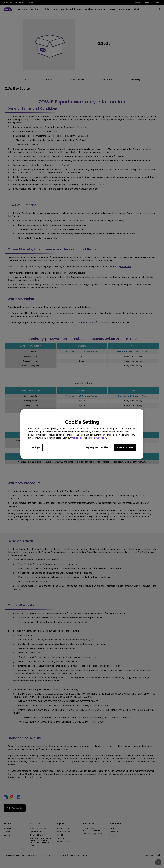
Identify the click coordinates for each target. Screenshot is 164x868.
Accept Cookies (125, 447)
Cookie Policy (78, 438)
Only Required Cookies (96, 447)
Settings (35, 447)
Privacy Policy (100, 438)
